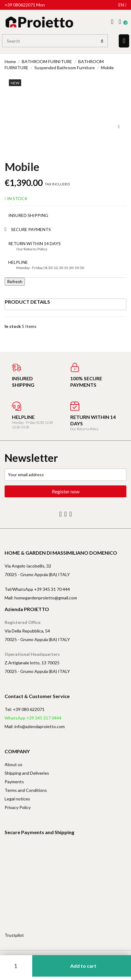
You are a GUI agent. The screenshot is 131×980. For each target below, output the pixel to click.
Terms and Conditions (26, 790)
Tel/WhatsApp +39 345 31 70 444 (37, 589)
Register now (66, 491)
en (122, 5)
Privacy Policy (18, 807)
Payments (14, 782)
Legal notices (17, 799)
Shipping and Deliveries (27, 773)
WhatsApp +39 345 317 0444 (33, 718)
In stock (13, 326)
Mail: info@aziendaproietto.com (35, 726)
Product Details (27, 302)
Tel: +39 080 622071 (25, 709)
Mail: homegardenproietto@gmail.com (41, 598)
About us (13, 764)
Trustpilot (14, 935)
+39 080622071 (20, 5)
